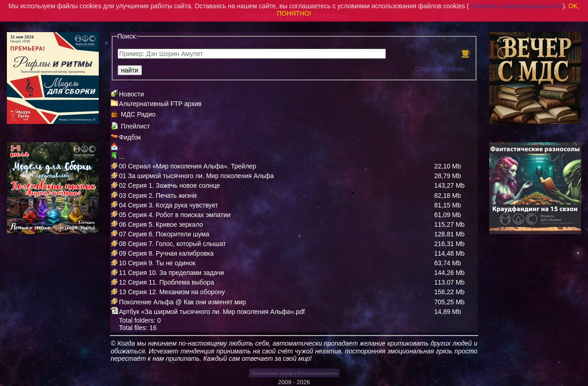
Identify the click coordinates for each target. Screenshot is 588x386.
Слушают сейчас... (443, 69)
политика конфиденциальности (516, 6)
